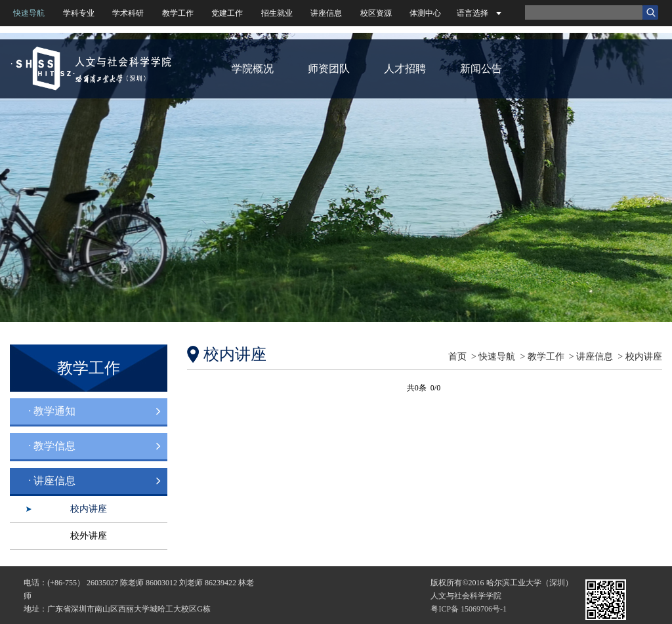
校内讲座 (89, 509)
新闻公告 (481, 69)
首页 (457, 357)
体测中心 (425, 13)
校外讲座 (89, 536)
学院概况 (253, 69)
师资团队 (329, 69)
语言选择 (472, 13)
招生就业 (277, 13)
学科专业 (79, 13)
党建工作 (227, 13)
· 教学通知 (52, 411)
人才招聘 (405, 69)
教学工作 (178, 13)
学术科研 (128, 13)
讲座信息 (326, 13)
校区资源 (376, 13)
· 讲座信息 (52, 481)
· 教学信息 (52, 446)
